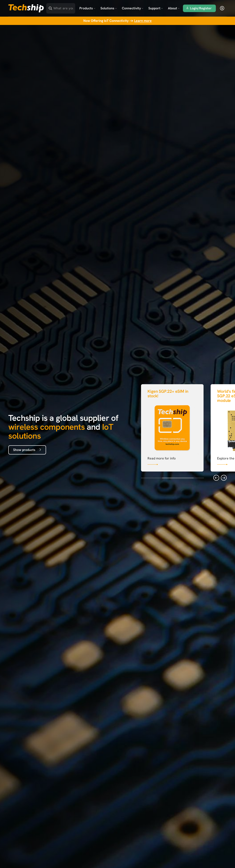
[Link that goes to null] (172, 427)
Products (87, 8)
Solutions (109, 8)
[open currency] (222, 8)
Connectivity (133, 8)
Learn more (143, 21)
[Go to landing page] (26, 8)
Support (156, 8)
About (174, 8)
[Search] (64, 7)
